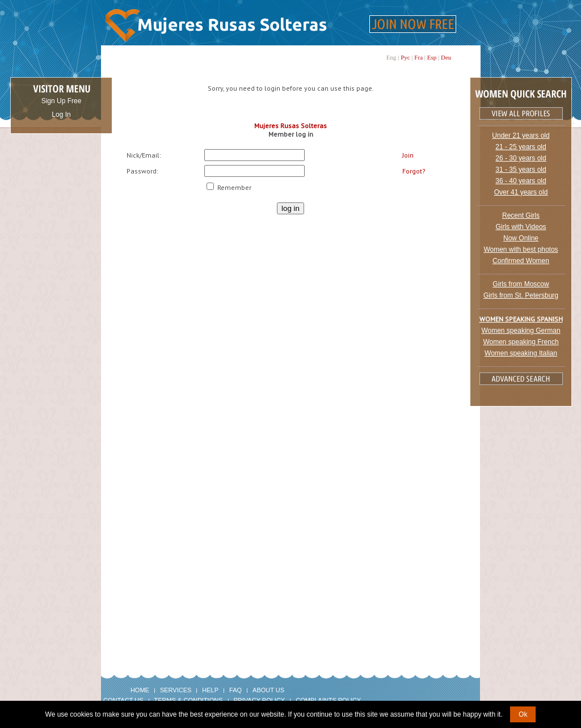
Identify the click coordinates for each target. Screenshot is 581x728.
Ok (523, 714)
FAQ (235, 690)
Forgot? (414, 171)
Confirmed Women (521, 261)
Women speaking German (521, 331)
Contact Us (123, 700)
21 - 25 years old (521, 147)
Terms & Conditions (189, 700)
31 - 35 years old (521, 170)
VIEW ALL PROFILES (521, 113)
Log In (61, 115)
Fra (418, 57)
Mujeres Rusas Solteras (290, 126)
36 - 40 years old (521, 181)
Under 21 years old (521, 136)
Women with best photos (521, 249)
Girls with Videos (521, 227)
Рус (405, 57)
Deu (446, 57)
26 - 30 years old (521, 158)
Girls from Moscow (521, 284)
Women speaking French (521, 342)
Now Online (521, 238)
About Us (268, 690)
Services (176, 690)
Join (408, 155)
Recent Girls (521, 215)
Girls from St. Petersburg (521, 295)
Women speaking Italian (521, 353)
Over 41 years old (521, 192)
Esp (432, 57)
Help (210, 690)
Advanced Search (521, 379)
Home (140, 690)
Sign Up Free (62, 101)
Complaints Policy (328, 700)
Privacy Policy (260, 700)
